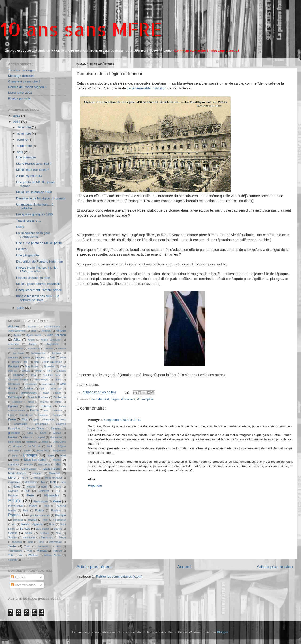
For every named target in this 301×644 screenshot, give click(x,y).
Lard (49, 446)
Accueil (184, 567)
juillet (21, 308)
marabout (14, 464)
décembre (24, 127)
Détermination (29, 393)
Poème (40, 510)
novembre (24, 134)
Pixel (47, 506)
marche (29, 464)
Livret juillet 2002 (20, 93)
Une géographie (28, 255)
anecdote (13, 344)
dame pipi (56, 388)
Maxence (55, 473)
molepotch (14, 482)
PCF (59, 491)
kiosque (17, 446)
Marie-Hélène (52, 469)
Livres (50, 455)
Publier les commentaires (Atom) (119, 576)
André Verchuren (51, 340)
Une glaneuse (26, 157)
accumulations (52, 326)
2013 (17, 116)
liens (15, 455)
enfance (44, 402)
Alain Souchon (57, 335)
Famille (34, 411)
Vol (21, 555)
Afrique (61, 331)
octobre (23, 140)
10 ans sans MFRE (81, 29)
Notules (31, 487)
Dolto (58, 393)
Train (27, 546)
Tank (41, 542)
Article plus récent (94, 567)
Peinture (13, 495)
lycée (16, 460)
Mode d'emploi (53, 478)
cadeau (26, 371)
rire (14, 524)
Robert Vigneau (32, 524)
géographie (41, 424)
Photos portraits (19, 98)
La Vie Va (34, 446)
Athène (62, 349)
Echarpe (17, 402)
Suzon (62, 537)
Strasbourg (47, 537)
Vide (30, 551)
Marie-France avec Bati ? (34, 164)
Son (58, 533)
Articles (18, 577)
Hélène (13, 437)
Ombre (57, 487)
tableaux (17, 542)
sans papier (42, 529)
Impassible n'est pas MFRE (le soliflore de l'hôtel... (38, 298)
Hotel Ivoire (15, 442)
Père (30, 495)
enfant (58, 402)
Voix (11, 555)
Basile (26, 357)
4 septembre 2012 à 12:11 (123, 420)
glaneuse (14, 433)
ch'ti (50, 371)
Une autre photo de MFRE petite (39, 243)
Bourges (14, 366)
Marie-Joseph (17, 473)
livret (63, 455)
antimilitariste (16, 349)
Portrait (14, 515)
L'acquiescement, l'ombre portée (39, 290)
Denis (12, 393)
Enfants (13, 406)
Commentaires (23, 585)
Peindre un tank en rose (33, 278)
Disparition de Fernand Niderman (40, 262)
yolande (13, 560)
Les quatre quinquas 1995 (35, 214)
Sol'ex (20, 227)
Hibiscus (28, 437)
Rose (52, 524)
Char (34, 375)
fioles (11, 415)
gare (36, 419)
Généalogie (20, 424)
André (31, 340)
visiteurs (57, 551)
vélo (58, 546)
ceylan (39, 371)
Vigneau (42, 551)
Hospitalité (56, 437)
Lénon (28, 450)
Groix (30, 433)
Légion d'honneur (123, 399)
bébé (63, 357)
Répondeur (60, 520)
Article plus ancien (275, 567)
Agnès (17, 335)
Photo (15, 501)
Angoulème (53, 344)
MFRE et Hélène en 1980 (34, 192)
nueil (44, 487)
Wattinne (33, 555)
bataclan (40, 357)
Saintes (25, 529)
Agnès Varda (34, 335)
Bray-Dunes (32, 366)
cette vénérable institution (147, 88)
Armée (49, 349)
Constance (31, 384)
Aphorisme (34, 349)
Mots (53, 482)
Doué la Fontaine (38, 397)
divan (46, 393)
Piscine (33, 506)
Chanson (19, 375)
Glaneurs (56, 428)
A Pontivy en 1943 (29, 176)
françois (57, 415)
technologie (55, 542)
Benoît (16, 362)
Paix (28, 491)
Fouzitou (22, 249)
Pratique (61, 515)
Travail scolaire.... (29, 221)
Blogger (222, 632)
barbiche (13, 357)
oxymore (13, 491)
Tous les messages (22, 70)
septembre (25, 146)
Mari (58, 464)
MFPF (25, 478)
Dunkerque (60, 397)
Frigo (25, 419)
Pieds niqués (41, 501)
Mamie (57, 460)
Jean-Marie (59, 442)
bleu (36, 362)
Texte (12, 546)
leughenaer (59, 450)
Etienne (46, 406)
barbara (57, 353)
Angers (32, 344)
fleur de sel (26, 415)
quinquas (18, 520)
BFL (27, 362)
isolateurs (31, 442)
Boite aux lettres (53, 362)
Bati (52, 357)
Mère (12, 478)
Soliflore (45, 533)
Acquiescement (17, 331)
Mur (64, 482)
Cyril (42, 388)
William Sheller (53, 555)
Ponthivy (56, 510)
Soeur (12, 533)
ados (34, 331)
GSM (43, 433)
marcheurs (44, 464)
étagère (30, 406)
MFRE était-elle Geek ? (33, 170)
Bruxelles (49, 366)
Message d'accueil (21, 76)
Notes (16, 487)
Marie (11, 469)
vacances (43, 546)
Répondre (95, 486)
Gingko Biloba (35, 428)
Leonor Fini (42, 450)
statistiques (29, 537)
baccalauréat (100, 399)
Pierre (57, 501)
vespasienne (15, 551)
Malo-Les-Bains (35, 460)
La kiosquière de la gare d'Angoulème (33, 235)
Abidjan (14, 326)
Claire (58, 380)
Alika (17, 339)
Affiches (46, 331)
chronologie (42, 380)
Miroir (37, 478)
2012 (17, 122)
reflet (45, 520)
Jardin (45, 442)
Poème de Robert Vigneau (27, 87)
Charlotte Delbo (52, 375)
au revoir (19, 353)
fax (46, 411)
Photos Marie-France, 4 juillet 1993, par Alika (37, 270)
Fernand (57, 411)
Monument (31, 482)
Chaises (61, 371)
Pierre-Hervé (15, 506)
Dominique (15, 397)
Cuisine (28, 388)
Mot (43, 482)
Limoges (30, 455)
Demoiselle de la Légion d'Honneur (41, 198)
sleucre (58, 529)
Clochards (14, 384)
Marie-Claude (29, 469)
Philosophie (145, 399)
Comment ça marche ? (24, 81)
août (20, 152)
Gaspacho (49, 419)
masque (37, 473)
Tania (30, 542)
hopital (41, 437)
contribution (48, 384)
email (31, 402)
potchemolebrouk (40, 515)
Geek (63, 419)
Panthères (43, 491)
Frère (12, 419)
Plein (26, 510)
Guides (57, 433)
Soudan (13, 537)
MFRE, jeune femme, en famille (38, 284)
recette (33, 520)
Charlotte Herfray (18, 380)
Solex (28, 533)
